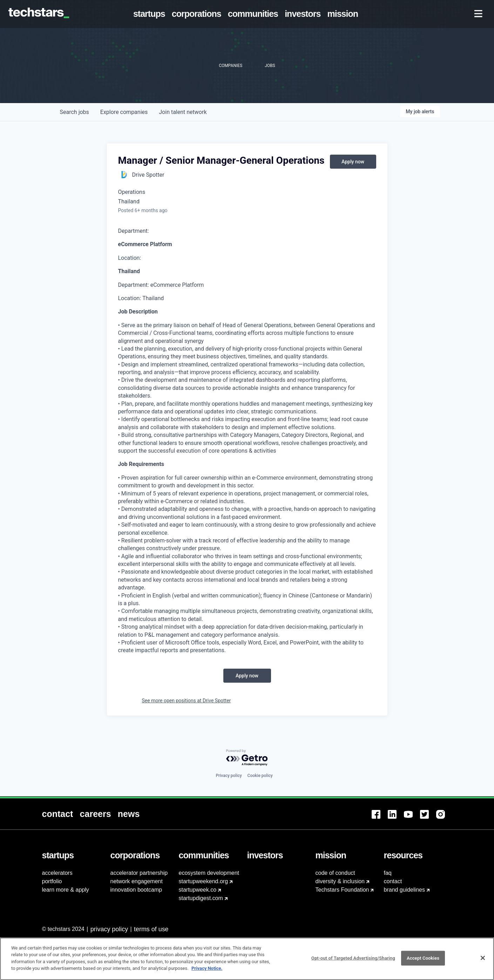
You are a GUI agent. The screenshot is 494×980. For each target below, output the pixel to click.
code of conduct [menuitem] (335, 873)
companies (124, 112)
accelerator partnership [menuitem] (139, 873)
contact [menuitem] (393, 881)
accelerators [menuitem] (57, 873)
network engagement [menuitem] (137, 881)
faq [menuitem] (388, 873)
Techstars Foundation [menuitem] (342, 890)
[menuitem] (150, 14)
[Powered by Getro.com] (247, 758)
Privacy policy (229, 776)
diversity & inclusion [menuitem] (340, 881)
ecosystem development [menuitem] (209, 873)
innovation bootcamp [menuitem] (136, 890)
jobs (75, 112)
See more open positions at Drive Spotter (187, 701)
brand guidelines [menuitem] (404, 890)
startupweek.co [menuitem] (198, 890)
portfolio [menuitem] (52, 881)
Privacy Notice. (207, 972)
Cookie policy (260, 776)
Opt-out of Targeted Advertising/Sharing (353, 962)
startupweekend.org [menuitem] (204, 881)
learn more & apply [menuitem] (66, 890)
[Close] (483, 962)
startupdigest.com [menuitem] (201, 898)
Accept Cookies (423, 962)
